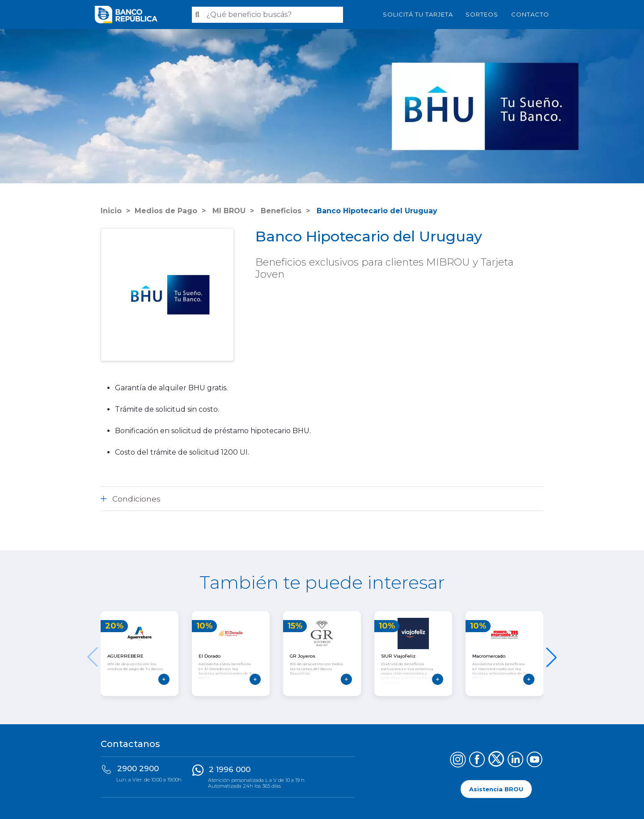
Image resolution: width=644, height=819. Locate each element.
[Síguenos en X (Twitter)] (496, 761)
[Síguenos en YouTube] (535, 761)
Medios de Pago (166, 211)
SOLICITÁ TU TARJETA (418, 14)
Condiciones (136, 499)
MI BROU (228, 211)
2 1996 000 (230, 769)
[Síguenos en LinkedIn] (515, 761)
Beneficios (280, 211)
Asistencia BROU (496, 789)
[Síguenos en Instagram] (458, 761)
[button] (551, 657)
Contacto (530, 14)
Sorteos (482, 14)
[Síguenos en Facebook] (477, 761)
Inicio (111, 211)
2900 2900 (138, 768)
